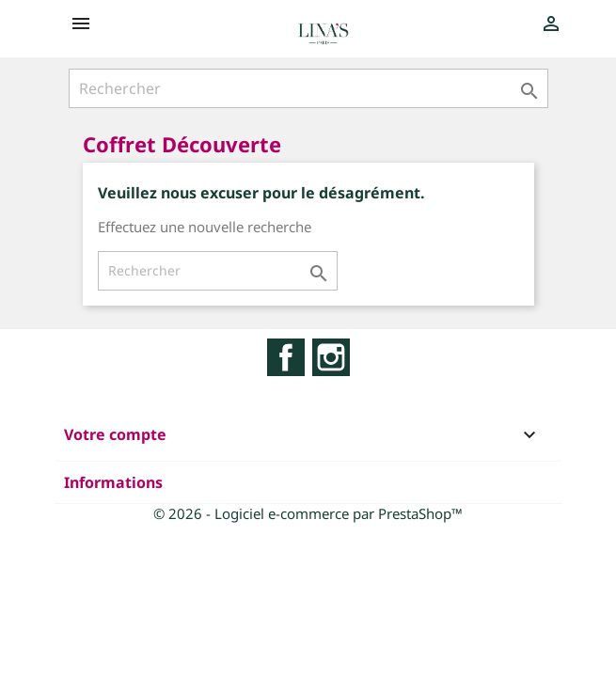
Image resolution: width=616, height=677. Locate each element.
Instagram (331, 357)
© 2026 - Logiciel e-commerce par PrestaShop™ (308, 513)
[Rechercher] (308, 88)
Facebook (286, 357)
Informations (113, 482)
